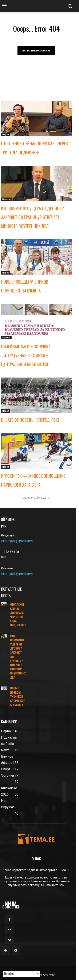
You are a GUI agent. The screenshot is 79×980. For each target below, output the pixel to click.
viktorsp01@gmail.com (17, 541)
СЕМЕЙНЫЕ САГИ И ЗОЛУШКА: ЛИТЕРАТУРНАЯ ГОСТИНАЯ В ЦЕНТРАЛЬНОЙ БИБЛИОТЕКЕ (26, 355)
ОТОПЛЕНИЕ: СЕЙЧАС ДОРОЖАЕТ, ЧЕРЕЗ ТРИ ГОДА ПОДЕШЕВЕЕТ (18, 615)
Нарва (6, 134)
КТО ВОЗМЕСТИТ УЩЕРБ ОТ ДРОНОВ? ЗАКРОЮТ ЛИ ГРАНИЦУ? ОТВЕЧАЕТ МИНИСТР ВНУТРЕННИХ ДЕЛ (32, 217)
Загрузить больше (36, 498)
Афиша (6, 337)
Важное (7, 199)
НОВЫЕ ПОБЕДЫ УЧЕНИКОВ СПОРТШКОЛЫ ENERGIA (18, 696)
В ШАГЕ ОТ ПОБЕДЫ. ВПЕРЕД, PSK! (30, 420)
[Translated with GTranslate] (22, 974)
